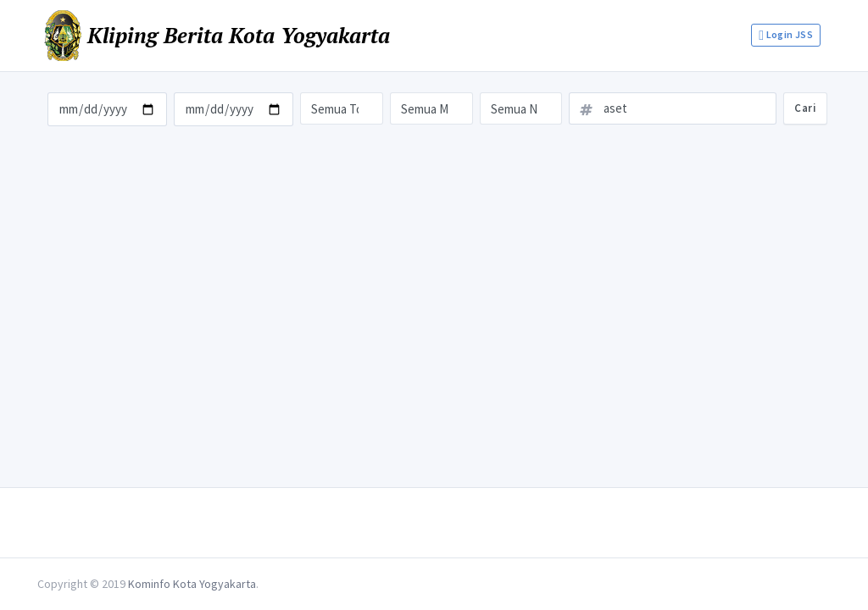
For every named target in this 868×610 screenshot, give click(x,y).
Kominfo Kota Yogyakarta (192, 584)
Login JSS (786, 35)
